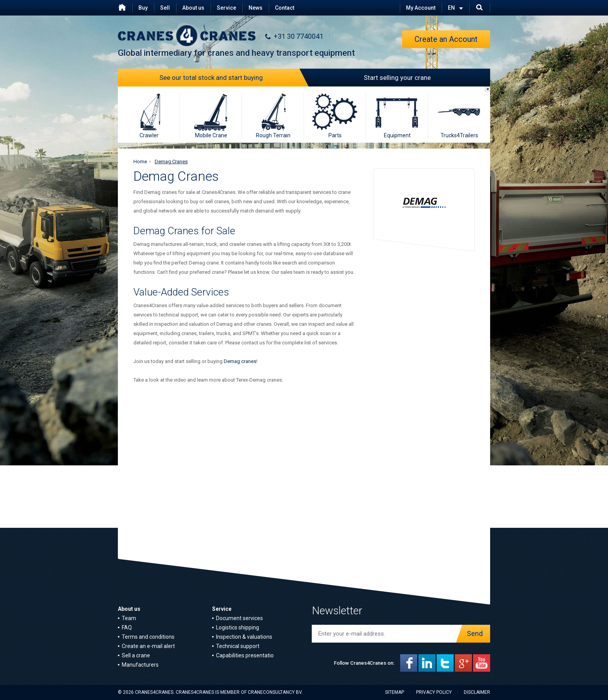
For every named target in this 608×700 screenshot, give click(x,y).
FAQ (127, 627)
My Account (421, 8)
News (256, 8)
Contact (285, 8)
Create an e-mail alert (148, 646)
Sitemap (395, 692)
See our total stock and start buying (232, 78)
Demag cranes (240, 361)
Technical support (238, 646)
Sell (165, 8)
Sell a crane (136, 655)
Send (473, 634)
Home (140, 162)
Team (129, 618)
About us (193, 8)
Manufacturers (140, 665)
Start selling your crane (367, 78)
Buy (143, 8)
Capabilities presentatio (245, 655)
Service (226, 8)
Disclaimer (477, 692)
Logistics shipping (237, 627)
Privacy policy (434, 692)
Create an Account (446, 39)
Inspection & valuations (244, 637)
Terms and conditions (148, 637)
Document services (239, 618)
